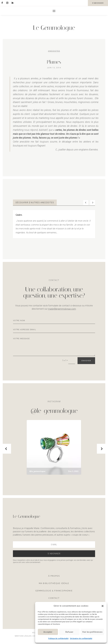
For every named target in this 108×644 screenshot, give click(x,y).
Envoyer (86, 361)
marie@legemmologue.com (62, 309)
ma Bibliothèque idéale (54, 583)
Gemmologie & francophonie (54, 591)
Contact (54, 598)
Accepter (48, 632)
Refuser (69, 632)
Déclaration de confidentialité (81, 639)
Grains (19, 215)
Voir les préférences (92, 632)
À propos (54, 576)
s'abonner (98, 3)
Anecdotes (54, 51)
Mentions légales (23, 636)
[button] (103, 606)
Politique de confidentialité (58, 639)
